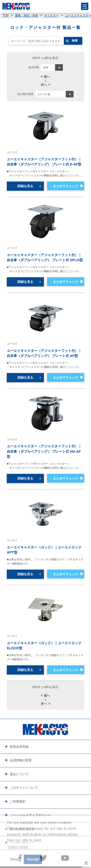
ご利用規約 (18, 802)
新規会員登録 (19, 747)
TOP (6, 16)
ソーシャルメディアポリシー (30, 815)
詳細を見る (25, 186)
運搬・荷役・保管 (26, 16)
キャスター (51, 16)
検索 (75, 41)
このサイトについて (24, 788)
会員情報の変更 (21, 760)
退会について (19, 774)
